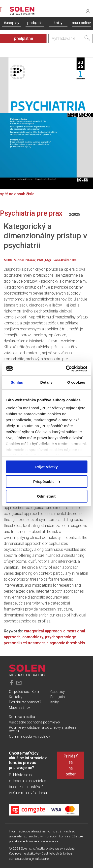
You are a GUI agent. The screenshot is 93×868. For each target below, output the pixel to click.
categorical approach (43, 631)
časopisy (12, 23)
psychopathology (60, 637)
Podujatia (58, 697)
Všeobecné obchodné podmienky (34, 722)
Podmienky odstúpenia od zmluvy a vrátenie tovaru (43, 729)
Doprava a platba (22, 717)
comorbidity (33, 637)
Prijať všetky (46, 467)
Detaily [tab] (47, 382)
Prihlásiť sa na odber (71, 765)
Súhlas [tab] (17, 382)
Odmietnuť (46, 496)
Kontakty (16, 697)
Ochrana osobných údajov (29, 737)
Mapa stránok (20, 708)
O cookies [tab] (76, 382)
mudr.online (81, 23)
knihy (58, 23)
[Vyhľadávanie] (71, 39)
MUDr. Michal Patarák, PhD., (24, 260)
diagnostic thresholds (66, 643)
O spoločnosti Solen (24, 692)
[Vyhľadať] (87, 38)
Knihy (55, 702)
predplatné (24, 38)
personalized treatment (24, 643)
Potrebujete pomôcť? (25, 702)
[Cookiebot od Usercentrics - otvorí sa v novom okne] (66, 368)
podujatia (35, 23)
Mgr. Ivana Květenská (61, 260)
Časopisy (58, 692)
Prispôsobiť (47, 482)
